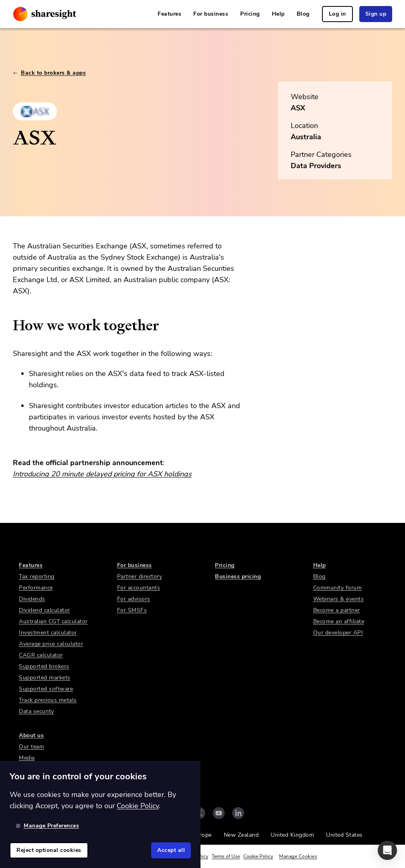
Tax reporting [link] (37, 576)
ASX (298, 108)
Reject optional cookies (49, 850)
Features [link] (169, 14)
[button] (387, 850)
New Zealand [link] (241, 835)
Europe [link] (202, 835)
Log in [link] (337, 14)
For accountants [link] (139, 588)
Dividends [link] (32, 599)
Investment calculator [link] (48, 633)
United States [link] (344, 835)
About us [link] (31, 735)
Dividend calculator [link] (45, 610)
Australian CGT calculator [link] (53, 621)
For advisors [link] (134, 599)
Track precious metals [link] (48, 700)
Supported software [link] (46, 689)
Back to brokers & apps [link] (49, 73)
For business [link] (211, 14)
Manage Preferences (47, 826)
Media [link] (27, 758)
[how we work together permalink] (9, 325)
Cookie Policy (258, 856)
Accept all (171, 850)
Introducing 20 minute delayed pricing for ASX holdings (102, 474)
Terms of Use (226, 856)
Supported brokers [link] (44, 666)
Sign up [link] (376, 14)
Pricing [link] (250, 14)
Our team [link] (31, 747)
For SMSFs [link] (132, 610)
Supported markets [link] (45, 678)
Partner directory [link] (140, 576)
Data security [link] (36, 711)
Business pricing (238, 576)
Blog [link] (303, 14)
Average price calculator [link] (51, 644)
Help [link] (278, 14)
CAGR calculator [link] (41, 655)
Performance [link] (36, 588)
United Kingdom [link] (292, 835)
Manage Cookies (298, 856)
